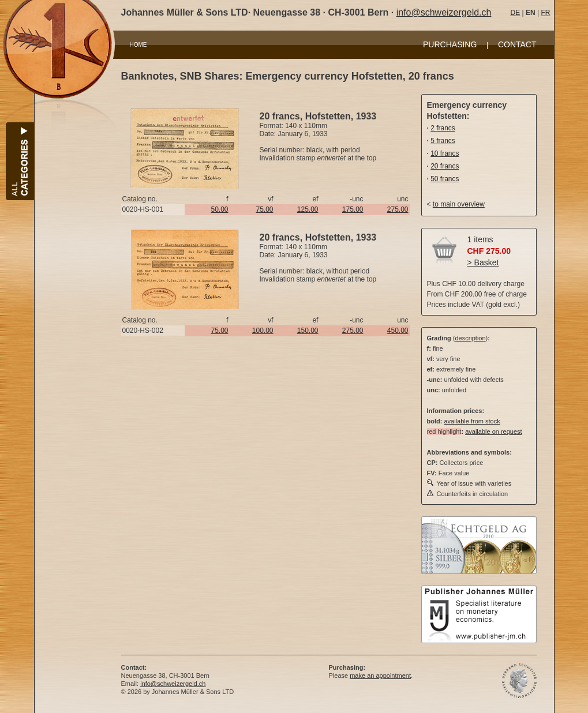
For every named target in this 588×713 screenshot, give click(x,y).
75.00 (264, 209)
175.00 (353, 209)
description (470, 338)
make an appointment (380, 676)
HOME (138, 45)
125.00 (308, 209)
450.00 (398, 331)
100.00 (263, 331)
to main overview (459, 204)
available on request (493, 431)
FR (545, 13)
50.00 (219, 209)
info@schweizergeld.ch (444, 12)
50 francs (445, 179)
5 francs (443, 141)
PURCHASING (450, 44)
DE (516, 13)
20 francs (445, 166)
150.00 (308, 331)
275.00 (398, 209)
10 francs (445, 153)
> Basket (483, 262)
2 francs (443, 128)
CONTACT (517, 44)
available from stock (472, 421)
